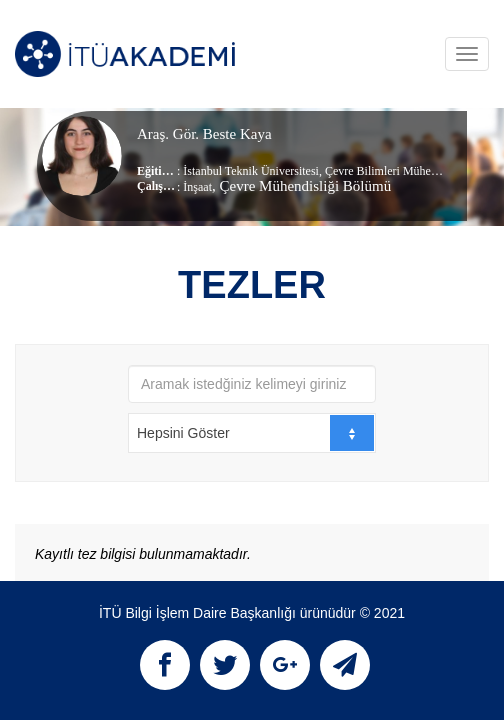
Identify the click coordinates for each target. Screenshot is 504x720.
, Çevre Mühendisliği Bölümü (301, 186)
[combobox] (252, 433)
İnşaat (197, 187)
